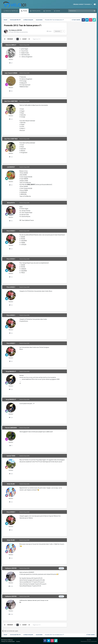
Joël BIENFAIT (11, 167)
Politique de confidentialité (8, 641)
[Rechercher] (77, 11)
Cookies (18, 641)
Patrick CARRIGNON (11, 428)
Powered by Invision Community (89, 641)
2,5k (11, 502)
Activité (58, 11)
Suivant (24, 39)
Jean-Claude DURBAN (11, 73)
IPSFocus (10, 640)
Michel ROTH (11, 203)
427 (11, 63)
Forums (25, 11)
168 (11, 185)
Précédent (10, 39)
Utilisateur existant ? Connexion (82, 4)
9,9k (11, 221)
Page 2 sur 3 (37, 39)
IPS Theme (4, 640)
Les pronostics (24, 32)
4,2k (11, 119)
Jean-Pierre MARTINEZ (11, 101)
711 (11, 446)
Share (49, 31)
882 (11, 91)
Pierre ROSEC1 (11, 231)
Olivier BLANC (11, 484)
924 (11, 249)
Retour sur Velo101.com (12, 11)
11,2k (11, 389)
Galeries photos (36, 11)
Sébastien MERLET (11, 45)
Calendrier (48, 11)
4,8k (11, 474)
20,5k (11, 586)
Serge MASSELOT (11, 371)
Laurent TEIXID (11, 456)
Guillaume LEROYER (16, 30)
